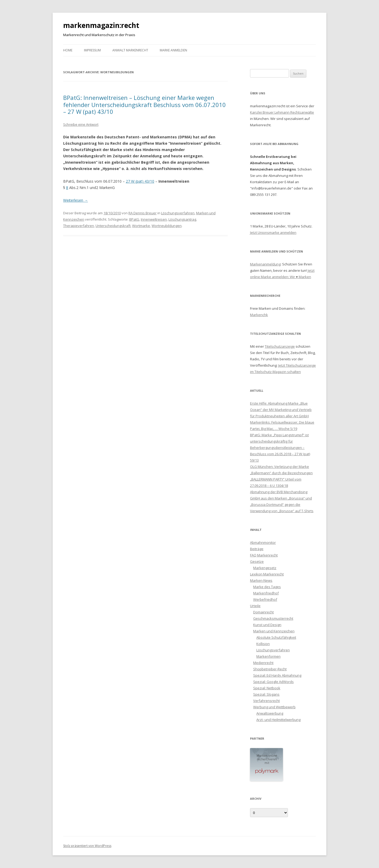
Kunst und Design (267, 625)
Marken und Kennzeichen (274, 631)
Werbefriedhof (265, 599)
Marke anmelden (173, 50)
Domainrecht (263, 612)
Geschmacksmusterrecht (273, 618)
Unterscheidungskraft (113, 226)
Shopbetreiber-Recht (270, 669)
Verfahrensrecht (266, 701)
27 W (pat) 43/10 (140, 181)
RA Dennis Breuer (143, 213)
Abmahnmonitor (263, 542)
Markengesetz (265, 568)
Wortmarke (141, 226)
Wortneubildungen (167, 226)
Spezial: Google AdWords (273, 682)
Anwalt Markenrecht (130, 50)
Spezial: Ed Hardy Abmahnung (277, 675)
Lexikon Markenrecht (267, 574)
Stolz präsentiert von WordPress (87, 846)
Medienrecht (263, 663)
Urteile (255, 606)
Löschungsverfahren (178, 213)
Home (68, 50)
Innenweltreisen (154, 219)
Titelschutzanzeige (280, 346)
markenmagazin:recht (101, 25)
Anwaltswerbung (270, 713)
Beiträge (257, 549)
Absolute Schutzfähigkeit (276, 637)
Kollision (263, 644)
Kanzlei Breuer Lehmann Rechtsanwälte (282, 112)
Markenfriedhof (266, 593)
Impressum (92, 50)
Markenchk (259, 315)
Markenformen (268, 656)
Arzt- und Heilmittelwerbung (278, 720)
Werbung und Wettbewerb (274, 707)
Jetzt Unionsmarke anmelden (273, 232)
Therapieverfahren (79, 226)
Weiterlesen (76, 200)
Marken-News (261, 580)
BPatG (134, 219)
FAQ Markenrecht (264, 555)
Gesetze (257, 561)
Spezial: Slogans (266, 694)
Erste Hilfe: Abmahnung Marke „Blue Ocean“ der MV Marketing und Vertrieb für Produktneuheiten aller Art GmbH (281, 410)
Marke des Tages (267, 587)
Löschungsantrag (182, 219)
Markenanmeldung (265, 264)
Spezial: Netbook (267, 688)
